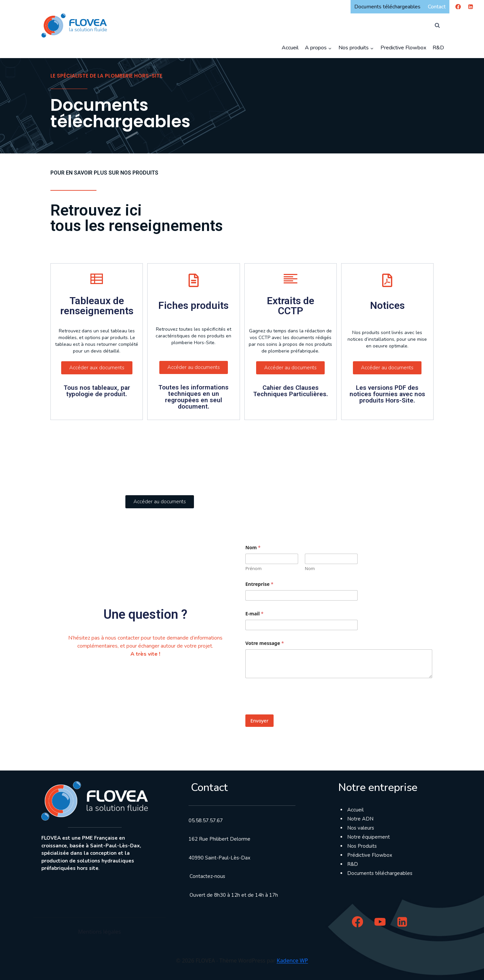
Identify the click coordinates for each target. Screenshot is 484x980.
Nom (310, 568)
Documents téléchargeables (387, 7)
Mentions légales (99, 932)
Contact (437, 7)
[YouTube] (380, 922)
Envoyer (259, 721)
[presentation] (296, 712)
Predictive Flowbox (403, 48)
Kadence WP (292, 961)
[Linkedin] (471, 7)
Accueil (290, 48)
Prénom (253, 568)
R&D (438, 48)
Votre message (265, 643)
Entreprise (259, 584)
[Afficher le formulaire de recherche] (437, 26)
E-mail (254, 614)
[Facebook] (458, 7)
